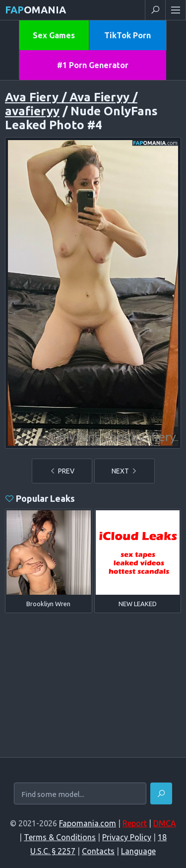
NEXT (124, 471)
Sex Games (54, 35)
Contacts (98, 851)
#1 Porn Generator (93, 65)
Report (135, 823)
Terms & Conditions (60, 837)
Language (138, 851)
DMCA (165, 823)
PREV (62, 471)
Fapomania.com (88, 823)
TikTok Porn (127, 35)
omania (35, 10)
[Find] (161, 793)
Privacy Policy (127, 837)
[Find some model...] (80, 794)
